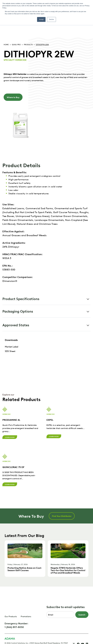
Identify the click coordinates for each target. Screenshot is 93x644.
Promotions (26, 605)
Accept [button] (41, 19)
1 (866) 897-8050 (14, 616)
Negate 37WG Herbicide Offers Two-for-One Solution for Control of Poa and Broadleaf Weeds (68, 569)
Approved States (16, 325)
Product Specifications (21, 299)
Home (6, 44)
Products (28, 44)
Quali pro (16, 44)
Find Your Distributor (62, 515)
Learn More (10, 437)
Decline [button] (51, 19)
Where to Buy (13, 97)
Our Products (11, 605)
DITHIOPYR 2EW (42, 44)
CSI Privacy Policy (18, 635)
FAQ (6, 635)
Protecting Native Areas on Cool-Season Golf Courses (25, 568)
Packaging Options (18, 311)
